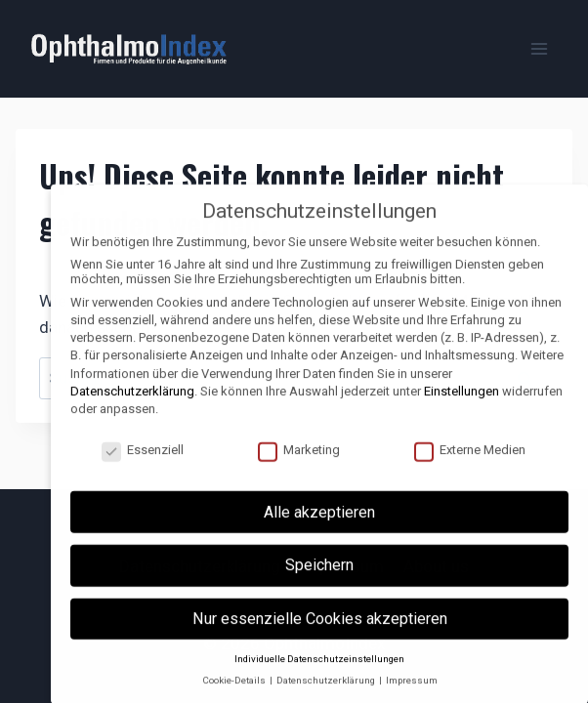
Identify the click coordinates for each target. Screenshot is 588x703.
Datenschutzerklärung (132, 405)
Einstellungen (462, 405)
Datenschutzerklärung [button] (327, 695)
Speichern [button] (319, 579)
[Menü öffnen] (539, 48)
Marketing (299, 463)
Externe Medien (470, 463)
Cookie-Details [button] (235, 695)
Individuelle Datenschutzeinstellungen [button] (319, 672)
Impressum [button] (412, 695)
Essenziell (143, 463)
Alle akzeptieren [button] (319, 526)
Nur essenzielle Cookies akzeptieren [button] (320, 632)
